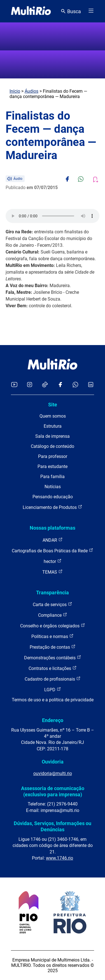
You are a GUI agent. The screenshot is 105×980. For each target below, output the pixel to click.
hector (53, 561)
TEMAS (53, 572)
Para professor (53, 456)
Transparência (53, 593)
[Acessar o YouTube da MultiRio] (14, 385)
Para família (53, 477)
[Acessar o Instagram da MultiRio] (30, 385)
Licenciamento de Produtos (53, 507)
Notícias (53, 487)
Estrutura (53, 426)
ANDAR (53, 540)
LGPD (53, 689)
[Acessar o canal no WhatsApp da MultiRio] (75, 385)
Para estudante (53, 466)
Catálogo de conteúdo (53, 446)
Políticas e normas (53, 636)
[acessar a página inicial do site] (31, 11)
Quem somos (53, 416)
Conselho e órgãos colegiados (53, 626)
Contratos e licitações (53, 668)
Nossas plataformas (53, 528)
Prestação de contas (53, 647)
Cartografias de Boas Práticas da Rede (53, 550)
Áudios (32, 91)
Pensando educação (53, 497)
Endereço (53, 720)
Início (15, 91)
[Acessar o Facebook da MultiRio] (60, 385)
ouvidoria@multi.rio (53, 773)
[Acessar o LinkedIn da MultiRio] (91, 385)
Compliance (53, 615)
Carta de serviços (53, 604)
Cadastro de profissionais (53, 679)
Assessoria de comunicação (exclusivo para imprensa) (53, 791)
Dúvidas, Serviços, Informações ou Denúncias (53, 826)
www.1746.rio (60, 858)
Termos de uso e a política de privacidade (53, 700)
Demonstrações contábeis (53, 657)
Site (53, 405)
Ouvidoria (53, 762)
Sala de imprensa (53, 436)
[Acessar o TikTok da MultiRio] (45, 385)
